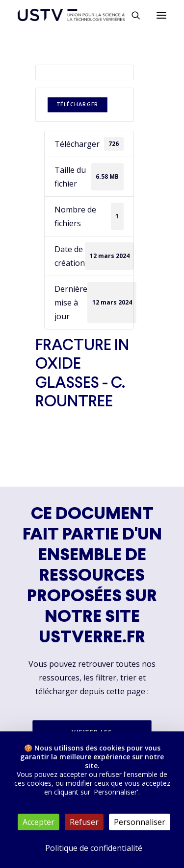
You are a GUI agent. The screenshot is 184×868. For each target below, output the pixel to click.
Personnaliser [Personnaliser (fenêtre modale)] (140, 822)
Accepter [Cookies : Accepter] (39, 822)
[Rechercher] (131, 15)
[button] (161, 15)
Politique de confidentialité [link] (94, 848)
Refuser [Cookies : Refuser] (84, 822)
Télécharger (77, 104)
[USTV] (71, 15)
